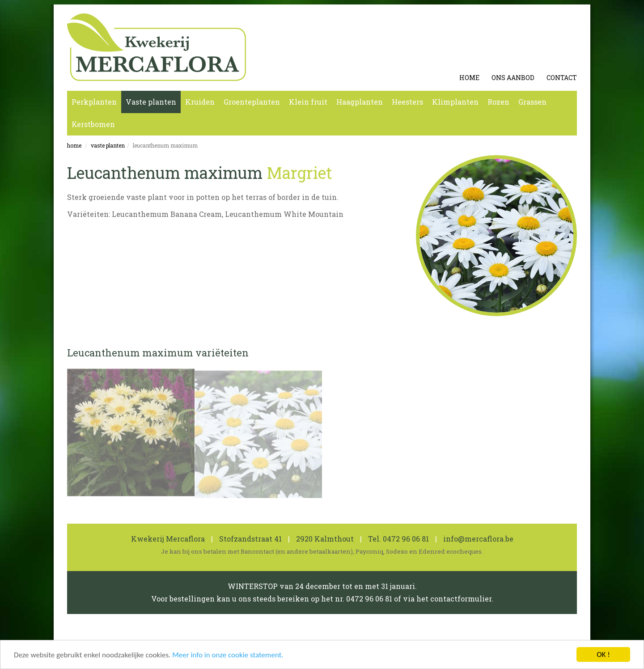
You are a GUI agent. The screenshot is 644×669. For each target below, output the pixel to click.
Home (469, 78)
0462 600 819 (269, 636)
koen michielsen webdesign (532, 636)
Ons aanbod (513, 78)
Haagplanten (360, 102)
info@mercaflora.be (478, 539)
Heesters (407, 102)
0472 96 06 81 (406, 539)
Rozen (498, 102)
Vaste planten (151, 102)
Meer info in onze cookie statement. (228, 655)
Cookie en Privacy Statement (173, 636)
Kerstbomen (93, 124)
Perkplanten (94, 102)
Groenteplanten (252, 102)
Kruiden (200, 102)
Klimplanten (455, 102)
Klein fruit (308, 102)
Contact (562, 78)
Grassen (532, 102)
